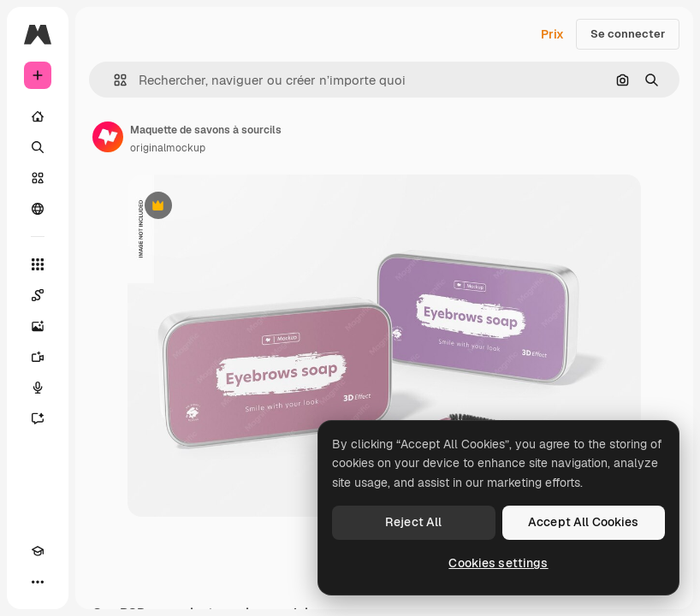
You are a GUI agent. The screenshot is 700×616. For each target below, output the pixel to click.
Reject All (413, 522)
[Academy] (38, 551)
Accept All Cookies (584, 522)
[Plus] (38, 582)
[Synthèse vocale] (38, 388)
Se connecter (628, 34)
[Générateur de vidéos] (38, 357)
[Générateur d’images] (38, 326)
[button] (113, 80)
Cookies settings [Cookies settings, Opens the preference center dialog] (498, 563)
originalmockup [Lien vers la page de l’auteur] (168, 148)
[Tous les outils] (38, 264)
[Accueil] (38, 116)
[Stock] (38, 178)
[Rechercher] (38, 147)
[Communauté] (38, 209)
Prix (552, 34)
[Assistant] (38, 418)
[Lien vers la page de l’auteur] (108, 137)
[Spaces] (38, 295)
